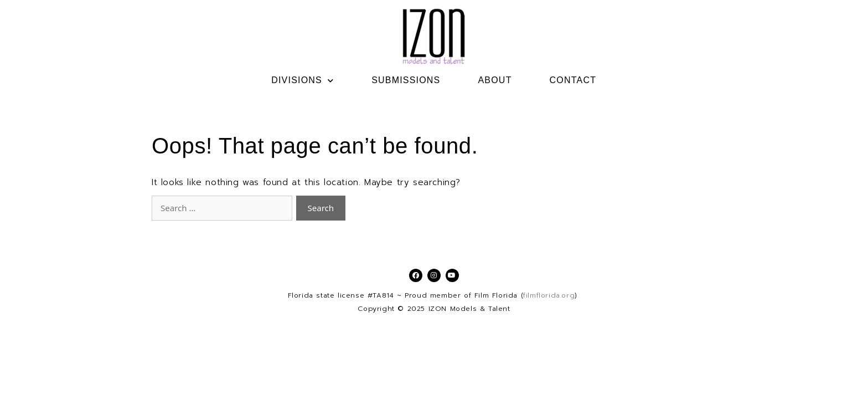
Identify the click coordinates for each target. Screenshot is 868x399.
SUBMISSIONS (406, 80)
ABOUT (495, 80)
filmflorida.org (549, 295)
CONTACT (573, 80)
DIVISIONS (303, 80)
